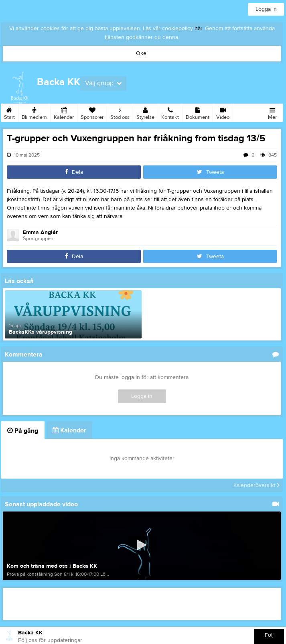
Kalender (64, 112)
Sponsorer (92, 112)
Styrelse (145, 112)
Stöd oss (120, 112)
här (198, 29)
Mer (272, 112)
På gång (23, 431)
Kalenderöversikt (257, 485)
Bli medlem (34, 112)
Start (9, 112)
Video (223, 112)
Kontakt (170, 112)
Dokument (198, 112)
